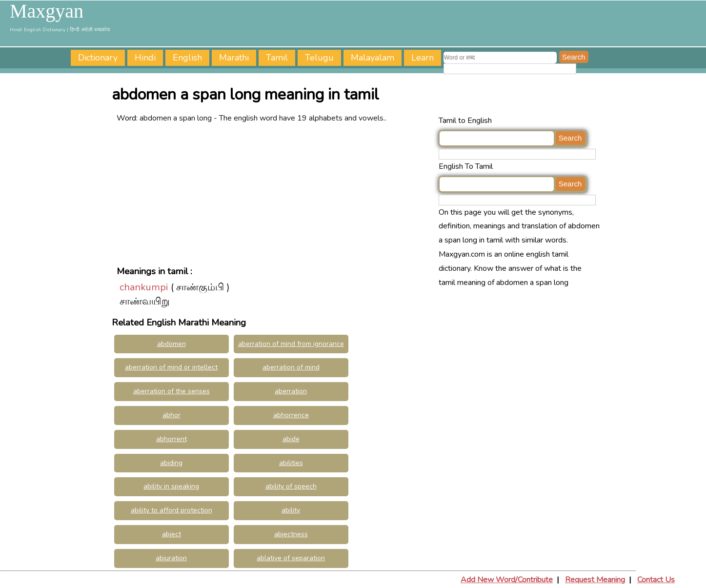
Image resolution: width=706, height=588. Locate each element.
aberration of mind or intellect (171, 367)
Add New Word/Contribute (507, 580)
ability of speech (291, 486)
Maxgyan (47, 11)
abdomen (171, 344)
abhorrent (171, 439)
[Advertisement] (275, 194)
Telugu (319, 58)
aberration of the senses (171, 391)
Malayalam (373, 58)
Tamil (277, 58)
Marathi (234, 58)
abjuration (171, 558)
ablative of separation (291, 558)
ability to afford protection (171, 510)
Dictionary (98, 58)
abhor (171, 415)
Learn (423, 58)
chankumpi (144, 287)
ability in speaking (171, 486)
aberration (291, 391)
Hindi (145, 58)
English (187, 58)
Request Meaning (595, 580)
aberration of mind (291, 367)
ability (291, 510)
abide (291, 439)
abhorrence (291, 415)
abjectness (291, 534)
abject (171, 534)
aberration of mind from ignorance (291, 344)
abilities (291, 463)
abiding (171, 463)
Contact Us (656, 580)
